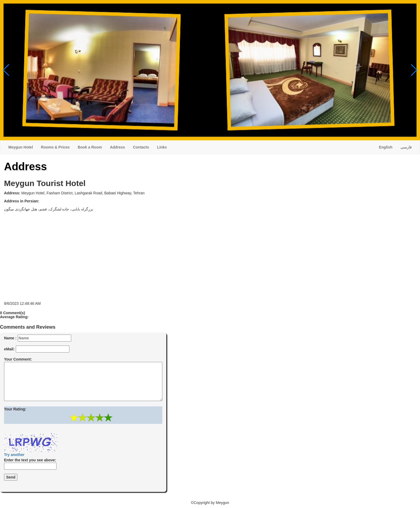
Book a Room (90, 147)
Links (162, 147)
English (386, 147)
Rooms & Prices (55, 147)
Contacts (141, 147)
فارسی (406, 147)
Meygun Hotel (21, 147)
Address (117, 147)
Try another (14, 455)
